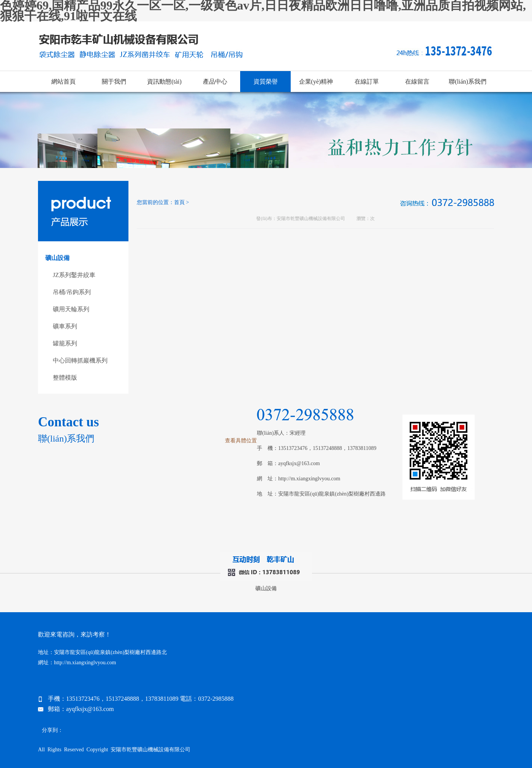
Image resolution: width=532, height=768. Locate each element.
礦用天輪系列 (71, 309)
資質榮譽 (266, 82)
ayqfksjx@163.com (299, 463)
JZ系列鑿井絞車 (74, 275)
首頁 (179, 202)
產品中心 (215, 82)
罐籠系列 (65, 343)
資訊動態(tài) (164, 82)
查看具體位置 (241, 441)
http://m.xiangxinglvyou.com (309, 479)
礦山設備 (266, 588)
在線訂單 (367, 82)
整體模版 (65, 378)
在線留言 (417, 82)
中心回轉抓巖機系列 (80, 360)
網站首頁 (63, 82)
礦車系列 (65, 326)
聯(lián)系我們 (468, 82)
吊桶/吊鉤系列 (72, 292)
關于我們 (114, 82)
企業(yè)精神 (316, 82)
